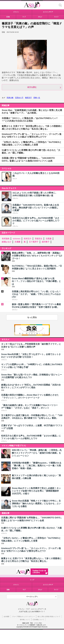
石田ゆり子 (19, 98)
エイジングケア (48, 585)
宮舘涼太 (39, 239)
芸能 (8, 590)
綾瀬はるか (7, 242)
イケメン (15, 198)
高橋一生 (37, 98)
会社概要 (7, 617)
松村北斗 (28, 239)
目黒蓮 (49, 239)
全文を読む (32, 87)
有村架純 (6, 239)
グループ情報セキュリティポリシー (23, 617)
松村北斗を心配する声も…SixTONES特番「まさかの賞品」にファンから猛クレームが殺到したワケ (36, 221)
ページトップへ (32, 597)
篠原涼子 (28, 98)
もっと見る (32, 317)
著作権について (25, 620)
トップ (32, 580)
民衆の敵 (10, 98)
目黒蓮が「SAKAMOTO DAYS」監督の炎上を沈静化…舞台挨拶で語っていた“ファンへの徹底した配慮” (36, 208)
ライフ (15, 179)
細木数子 (46, 242)
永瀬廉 (17, 242)
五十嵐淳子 (34, 242)
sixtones (17, 239)
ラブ (24, 590)
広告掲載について (38, 620)
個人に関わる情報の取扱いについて (49, 617)
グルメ (40, 590)
